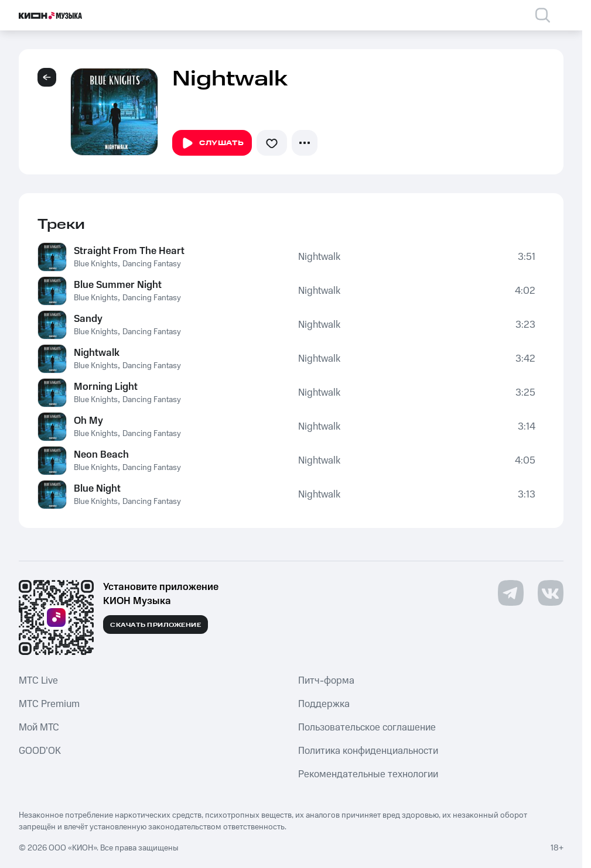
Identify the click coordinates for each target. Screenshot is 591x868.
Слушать (212, 143)
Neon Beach (101, 455)
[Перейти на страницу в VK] (551, 593)
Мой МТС (39, 728)
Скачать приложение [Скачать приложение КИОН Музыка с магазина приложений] (156, 625)
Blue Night (97, 489)
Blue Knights (96, 264)
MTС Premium (49, 704)
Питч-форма (326, 681)
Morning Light (106, 387)
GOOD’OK (40, 751)
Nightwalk (319, 257)
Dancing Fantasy (152, 264)
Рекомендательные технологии (368, 774)
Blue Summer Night (118, 285)
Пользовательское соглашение (367, 728)
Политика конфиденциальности (368, 751)
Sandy (88, 319)
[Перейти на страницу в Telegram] (511, 593)
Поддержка (324, 704)
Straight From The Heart (129, 251)
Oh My (88, 421)
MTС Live (38, 681)
